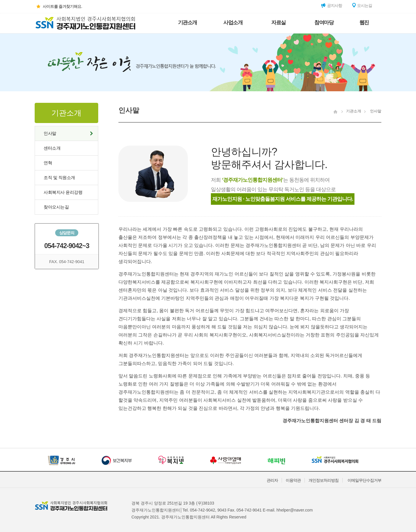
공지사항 (332, 5)
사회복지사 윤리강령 (63, 192)
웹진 (364, 23)
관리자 (272, 480)
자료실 (278, 23)
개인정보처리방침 (324, 480)
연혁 (48, 163)
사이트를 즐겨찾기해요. (58, 6)
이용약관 (293, 480)
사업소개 (233, 23)
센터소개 (52, 148)
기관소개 (187, 23)
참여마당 (324, 23)
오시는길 (362, 5)
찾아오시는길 (56, 207)
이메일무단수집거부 (364, 480)
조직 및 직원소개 (59, 177)
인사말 (50, 133)
